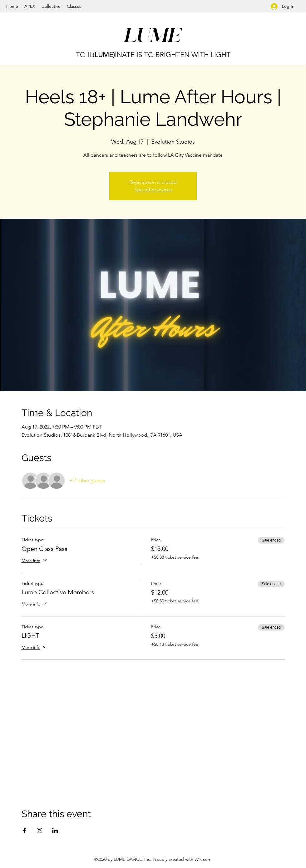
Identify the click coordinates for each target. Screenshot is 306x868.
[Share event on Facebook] (25, 831)
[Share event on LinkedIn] (55, 831)
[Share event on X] (40, 831)
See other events (153, 190)
